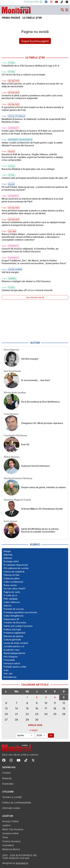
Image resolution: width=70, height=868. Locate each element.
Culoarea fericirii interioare (35, 466)
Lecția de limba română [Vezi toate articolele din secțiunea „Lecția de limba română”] (16, 643)
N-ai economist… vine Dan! (36, 380)
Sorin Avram (10, 521)
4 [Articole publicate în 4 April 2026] (55, 697)
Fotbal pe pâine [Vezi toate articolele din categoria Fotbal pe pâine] (15, 269)
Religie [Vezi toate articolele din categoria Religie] (11, 184)
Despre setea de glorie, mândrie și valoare (43, 487)
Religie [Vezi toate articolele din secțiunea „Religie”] (7, 551)
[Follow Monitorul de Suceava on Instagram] (11, 760)
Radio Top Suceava (13, 829)
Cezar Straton (11, 414)
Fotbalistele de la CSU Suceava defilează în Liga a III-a (30, 66)
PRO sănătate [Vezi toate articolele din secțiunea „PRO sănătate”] (11, 599)
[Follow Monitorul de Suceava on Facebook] (4, 760)
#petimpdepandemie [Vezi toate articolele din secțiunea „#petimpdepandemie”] (14, 653)
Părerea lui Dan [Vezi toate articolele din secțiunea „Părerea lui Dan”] (12, 575)
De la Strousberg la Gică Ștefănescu (40, 402)
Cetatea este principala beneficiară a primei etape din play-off (34, 178)
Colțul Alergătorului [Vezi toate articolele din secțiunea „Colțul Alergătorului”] (14, 616)
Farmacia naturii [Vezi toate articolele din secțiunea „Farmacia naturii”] (12, 663)
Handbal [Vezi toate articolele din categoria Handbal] (12, 279)
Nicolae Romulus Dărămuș (18, 478)
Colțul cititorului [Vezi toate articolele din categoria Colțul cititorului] (17, 116)
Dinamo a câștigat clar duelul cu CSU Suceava (26, 281)
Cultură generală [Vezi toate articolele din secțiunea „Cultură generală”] (12, 640)
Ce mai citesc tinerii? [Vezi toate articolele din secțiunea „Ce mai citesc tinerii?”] (15, 589)
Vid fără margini (10, 272)
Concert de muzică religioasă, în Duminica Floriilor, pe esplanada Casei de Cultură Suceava (30, 250)
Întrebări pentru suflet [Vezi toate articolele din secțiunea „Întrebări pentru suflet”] (15, 667)
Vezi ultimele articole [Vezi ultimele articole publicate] (35, 297)
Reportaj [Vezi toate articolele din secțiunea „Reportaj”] (8, 555)
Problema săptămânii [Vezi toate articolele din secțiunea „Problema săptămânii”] (14, 633)
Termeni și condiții (12, 797)
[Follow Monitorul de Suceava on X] (33, 760)
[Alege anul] (41, 735)
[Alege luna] (25, 735)
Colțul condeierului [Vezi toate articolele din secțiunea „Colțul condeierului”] (13, 582)
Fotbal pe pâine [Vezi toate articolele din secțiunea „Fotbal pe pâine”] (12, 578)
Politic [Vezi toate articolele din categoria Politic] (11, 152)
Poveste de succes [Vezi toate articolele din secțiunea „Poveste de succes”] (14, 609)
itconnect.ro (22, 863)
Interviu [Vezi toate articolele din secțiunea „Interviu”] (7, 606)
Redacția (7, 778)
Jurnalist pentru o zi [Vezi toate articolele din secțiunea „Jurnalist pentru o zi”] (14, 646)
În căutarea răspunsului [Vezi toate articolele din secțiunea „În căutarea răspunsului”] (16, 565)
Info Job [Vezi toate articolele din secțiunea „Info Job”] (8, 674)
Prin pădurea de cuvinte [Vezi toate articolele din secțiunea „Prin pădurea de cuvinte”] (16, 568)
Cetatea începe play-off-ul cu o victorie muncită (27, 290)
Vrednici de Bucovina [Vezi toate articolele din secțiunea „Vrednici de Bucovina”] (15, 623)
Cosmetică (8, 845)
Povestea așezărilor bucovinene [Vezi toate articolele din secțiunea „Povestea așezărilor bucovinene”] (20, 612)
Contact (6, 773)
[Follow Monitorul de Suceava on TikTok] (26, 760)
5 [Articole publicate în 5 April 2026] (64, 697)
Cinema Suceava (11, 841)
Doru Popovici (11, 349)
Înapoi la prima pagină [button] (35, 41)
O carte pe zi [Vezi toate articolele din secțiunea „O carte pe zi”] (10, 595)
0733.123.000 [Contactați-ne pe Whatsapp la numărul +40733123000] (33, 2)
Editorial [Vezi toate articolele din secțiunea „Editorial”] (8, 558)
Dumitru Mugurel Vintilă (17, 500)
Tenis (5, 837)
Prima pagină (11, 18)
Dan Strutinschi (12, 371)
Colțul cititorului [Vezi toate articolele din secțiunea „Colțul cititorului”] (12, 602)
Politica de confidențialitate (17, 803)
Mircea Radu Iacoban (15, 392)
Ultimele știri (32, 18)
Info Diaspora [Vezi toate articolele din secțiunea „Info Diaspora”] (11, 657)
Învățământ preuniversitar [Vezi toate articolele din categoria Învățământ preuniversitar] (20, 140)
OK (51, 735)
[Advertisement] (35, 321)
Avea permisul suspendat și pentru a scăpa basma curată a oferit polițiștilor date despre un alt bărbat (33, 212)
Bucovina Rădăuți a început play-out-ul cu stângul (28, 169)
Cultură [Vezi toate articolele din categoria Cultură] (12, 231)
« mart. (34, 730)
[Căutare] (62, 10)
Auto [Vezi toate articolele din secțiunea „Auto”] (6, 670)
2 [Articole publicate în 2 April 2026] (37, 697)
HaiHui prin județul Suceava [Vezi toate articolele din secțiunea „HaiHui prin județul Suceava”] (18, 626)
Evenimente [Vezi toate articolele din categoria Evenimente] (14, 128)
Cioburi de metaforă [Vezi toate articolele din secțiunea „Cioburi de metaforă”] (14, 572)
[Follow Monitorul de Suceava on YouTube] (18, 760)
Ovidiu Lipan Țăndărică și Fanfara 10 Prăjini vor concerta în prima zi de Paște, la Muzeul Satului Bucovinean (33, 132)
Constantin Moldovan (15, 435)
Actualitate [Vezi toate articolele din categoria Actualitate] (14, 81)
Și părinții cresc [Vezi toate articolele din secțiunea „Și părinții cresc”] (12, 650)
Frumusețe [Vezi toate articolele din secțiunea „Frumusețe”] (9, 660)
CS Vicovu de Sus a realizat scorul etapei (23, 75)
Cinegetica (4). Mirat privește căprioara (42, 423)
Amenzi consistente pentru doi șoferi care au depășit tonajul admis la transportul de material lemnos (33, 224)
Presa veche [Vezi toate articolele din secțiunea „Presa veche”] (10, 585)
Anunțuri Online (10, 821)
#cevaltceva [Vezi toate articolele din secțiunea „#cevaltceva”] (10, 677)
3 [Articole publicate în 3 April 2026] (46, 697)
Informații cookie (11, 808)
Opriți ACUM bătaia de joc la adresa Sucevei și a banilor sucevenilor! (40, 530)
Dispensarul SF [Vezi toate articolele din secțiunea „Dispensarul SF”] (11, 619)
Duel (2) (25, 444)
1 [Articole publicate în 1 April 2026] (27, 697)
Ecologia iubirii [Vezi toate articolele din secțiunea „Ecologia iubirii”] (11, 561)
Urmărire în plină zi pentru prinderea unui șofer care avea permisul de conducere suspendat (32, 97)
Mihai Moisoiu (12, 457)
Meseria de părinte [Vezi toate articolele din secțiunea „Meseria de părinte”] (13, 636)
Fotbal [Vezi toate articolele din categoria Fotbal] (12, 63)
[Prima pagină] (16, 10)
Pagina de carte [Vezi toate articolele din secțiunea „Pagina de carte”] (12, 592)
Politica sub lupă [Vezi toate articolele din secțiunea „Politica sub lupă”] (12, 629)
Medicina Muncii (11, 849)
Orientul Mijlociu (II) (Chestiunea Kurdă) (42, 509)
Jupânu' (7, 825)
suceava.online (10, 833)
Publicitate (8, 784)
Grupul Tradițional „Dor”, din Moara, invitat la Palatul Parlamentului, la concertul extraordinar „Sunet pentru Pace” (34, 262)
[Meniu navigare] (67, 10)
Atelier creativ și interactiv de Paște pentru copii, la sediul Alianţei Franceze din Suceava (32, 144)
